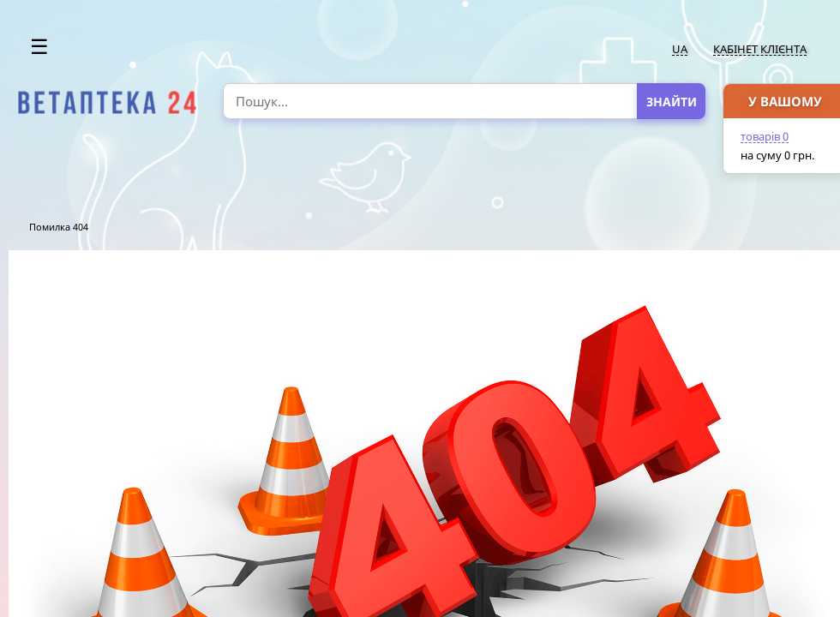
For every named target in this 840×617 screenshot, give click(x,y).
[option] (108, 103)
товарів (765, 136)
